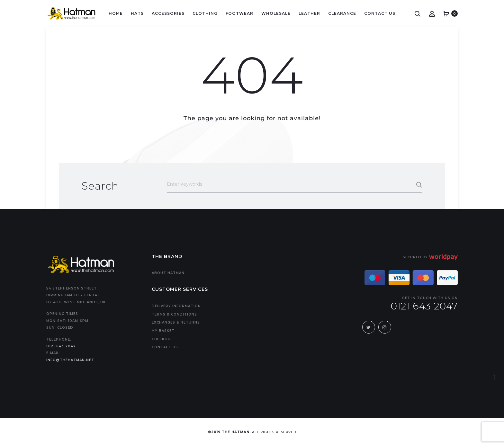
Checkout (163, 339)
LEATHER (309, 13)
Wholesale (276, 13)
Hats (137, 13)
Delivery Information (176, 306)
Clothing (205, 13)
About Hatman (168, 273)
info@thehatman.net (70, 360)
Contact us (165, 347)
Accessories (168, 13)
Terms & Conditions (174, 314)
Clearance (342, 13)
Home (116, 13)
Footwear (239, 13)
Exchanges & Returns (176, 322)
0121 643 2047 (61, 346)
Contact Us (380, 13)
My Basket (163, 331)
